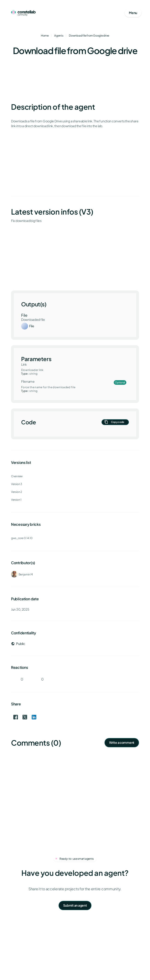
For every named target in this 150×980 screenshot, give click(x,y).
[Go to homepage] (23, 13)
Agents (59, 36)
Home (45, 36)
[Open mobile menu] (133, 13)
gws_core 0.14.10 (22, 538)
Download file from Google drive (89, 36)
